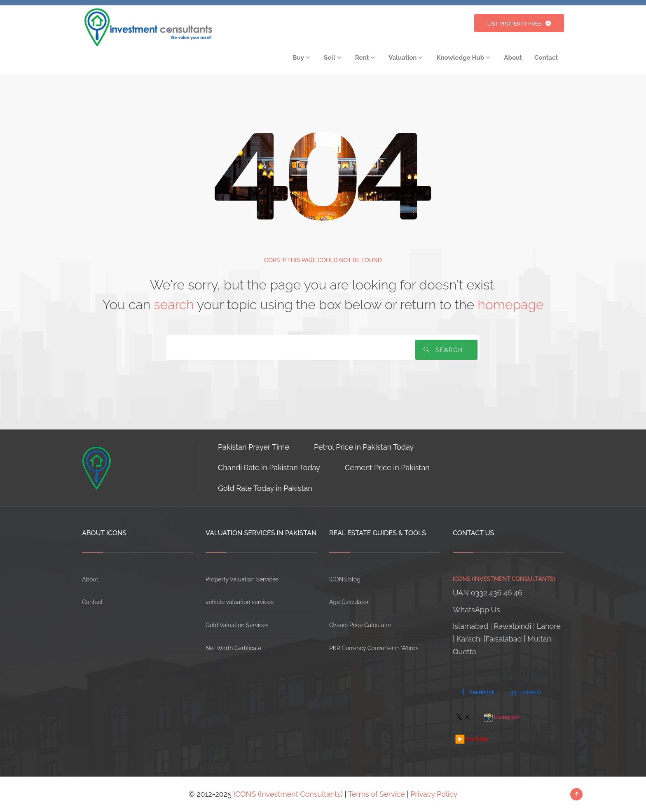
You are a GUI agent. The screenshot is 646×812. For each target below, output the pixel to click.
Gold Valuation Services (237, 625)
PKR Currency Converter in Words (374, 648)
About (90, 579)
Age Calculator (349, 602)
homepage (510, 304)
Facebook (477, 693)
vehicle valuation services (240, 602)
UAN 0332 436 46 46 (488, 593)
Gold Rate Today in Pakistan (265, 488)
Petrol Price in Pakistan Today (364, 447)
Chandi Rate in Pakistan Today (269, 468)
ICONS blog (345, 579)
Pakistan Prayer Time (254, 447)
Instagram (501, 717)
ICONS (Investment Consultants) (288, 794)
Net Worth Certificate (234, 648)
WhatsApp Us (476, 610)
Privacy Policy (434, 794)
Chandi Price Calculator (360, 625)
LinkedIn (525, 693)
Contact (92, 602)
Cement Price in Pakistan (387, 468)
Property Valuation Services (242, 579)
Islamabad (470, 626)
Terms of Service (377, 794)
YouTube (471, 739)
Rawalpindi (513, 626)
